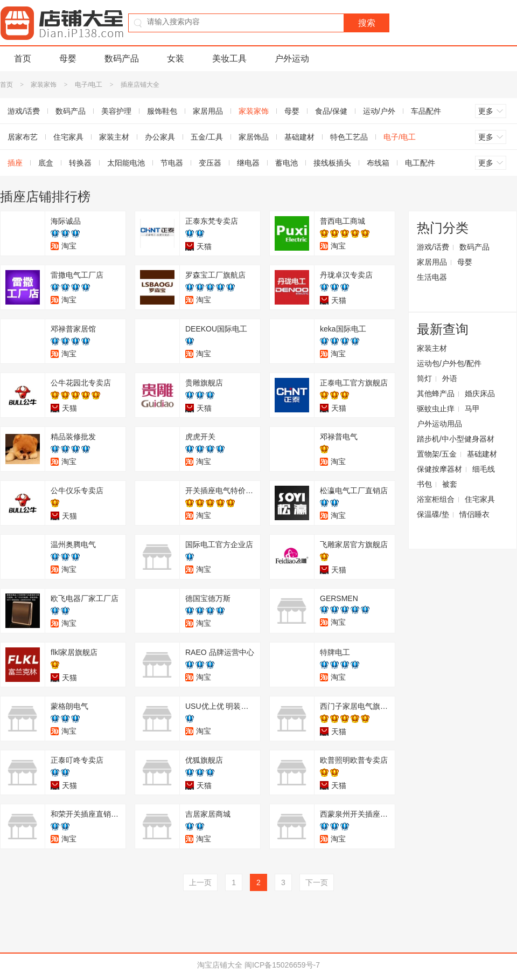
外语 (450, 378)
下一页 (317, 882)
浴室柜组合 (436, 499)
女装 (176, 58)
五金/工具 (207, 137)
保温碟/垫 (433, 514)
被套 (450, 484)
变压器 (210, 163)
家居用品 (208, 111)
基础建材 (299, 137)
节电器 (172, 163)
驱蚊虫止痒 (436, 409)
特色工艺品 (349, 137)
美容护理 (116, 111)
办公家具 (160, 137)
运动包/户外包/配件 (449, 363)
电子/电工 (89, 85)
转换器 (80, 163)
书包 (424, 484)
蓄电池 (287, 163)
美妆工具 (229, 58)
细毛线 (484, 469)
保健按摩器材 (439, 469)
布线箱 (378, 163)
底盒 (46, 163)
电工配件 (420, 163)
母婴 (68, 58)
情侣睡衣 (474, 514)
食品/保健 (331, 111)
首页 (23, 58)
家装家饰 (44, 85)
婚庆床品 (480, 394)
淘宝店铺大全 (220, 965)
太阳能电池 (126, 163)
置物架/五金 (437, 454)
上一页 (200, 882)
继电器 (248, 163)
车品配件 (426, 111)
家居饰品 (254, 137)
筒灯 (424, 378)
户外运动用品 (439, 424)
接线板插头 (332, 163)
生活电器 (432, 277)
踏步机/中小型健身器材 (456, 439)
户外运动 (292, 58)
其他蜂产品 (436, 394)
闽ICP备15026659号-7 (282, 965)
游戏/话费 (433, 247)
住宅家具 (68, 137)
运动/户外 (379, 111)
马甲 (472, 409)
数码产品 (122, 58)
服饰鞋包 (162, 111)
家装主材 (114, 137)
